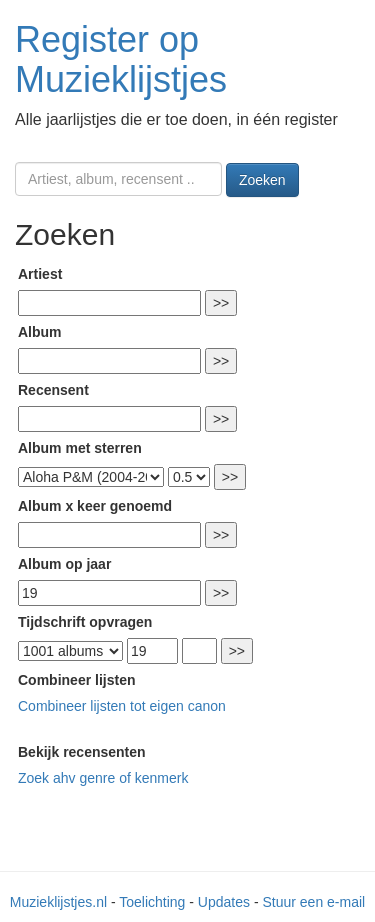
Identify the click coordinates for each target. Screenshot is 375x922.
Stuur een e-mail (313, 902)
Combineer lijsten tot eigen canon (122, 706)
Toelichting (152, 902)
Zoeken (262, 180)
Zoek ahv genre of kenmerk (103, 778)
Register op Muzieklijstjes (121, 59)
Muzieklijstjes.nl (58, 902)
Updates (224, 902)
